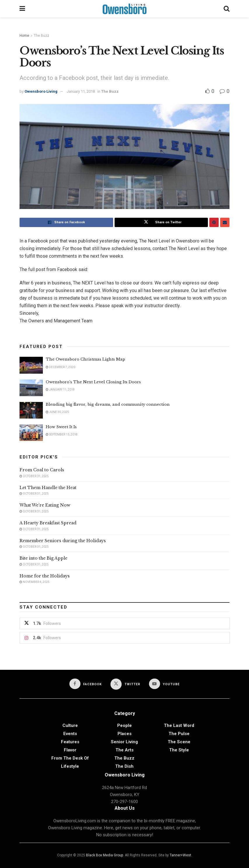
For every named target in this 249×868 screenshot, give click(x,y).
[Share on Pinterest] (214, 222)
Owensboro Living (41, 91)
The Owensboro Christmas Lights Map (85, 359)
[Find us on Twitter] (125, 684)
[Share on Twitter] (161, 222)
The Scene (179, 742)
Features (70, 742)
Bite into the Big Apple (43, 558)
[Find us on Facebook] (86, 684)
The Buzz (42, 36)
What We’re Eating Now (45, 505)
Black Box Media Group (105, 855)
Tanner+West (180, 855)
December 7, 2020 (61, 367)
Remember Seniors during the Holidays (63, 541)
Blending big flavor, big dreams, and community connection (108, 404)
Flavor (70, 750)
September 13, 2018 (62, 434)
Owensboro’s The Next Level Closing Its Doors (93, 382)
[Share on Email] (225, 222)
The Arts (124, 750)
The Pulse (179, 734)
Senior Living (124, 742)
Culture (70, 725)
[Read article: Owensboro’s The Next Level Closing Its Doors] (31, 388)
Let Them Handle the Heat (48, 488)
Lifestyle (70, 766)
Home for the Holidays (45, 576)
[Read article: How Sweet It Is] (31, 433)
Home (24, 36)
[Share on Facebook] (66, 222)
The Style (179, 750)
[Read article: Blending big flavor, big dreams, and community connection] (31, 410)
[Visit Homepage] (124, 9)
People (124, 725)
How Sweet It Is (61, 427)
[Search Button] (227, 9)
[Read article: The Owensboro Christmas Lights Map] (31, 365)
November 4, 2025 (35, 582)
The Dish (124, 766)
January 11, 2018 (81, 91)
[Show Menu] (22, 9)
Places (124, 734)
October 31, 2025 (34, 476)
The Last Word (179, 725)
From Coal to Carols (42, 470)
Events (70, 734)
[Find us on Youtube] (164, 684)
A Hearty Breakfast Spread (48, 523)
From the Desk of (70, 758)
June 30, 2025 (57, 412)
